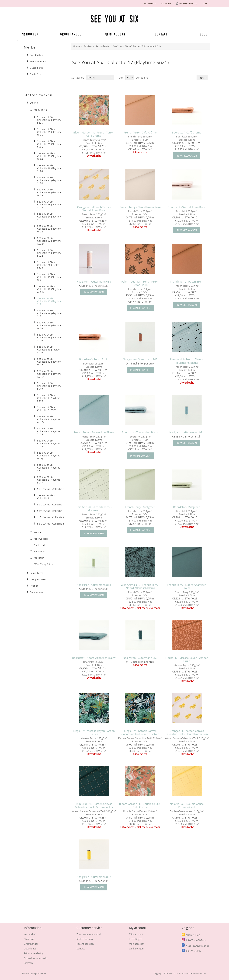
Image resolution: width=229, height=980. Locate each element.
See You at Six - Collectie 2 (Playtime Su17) (49, 480)
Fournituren (37, 573)
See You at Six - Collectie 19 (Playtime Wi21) (49, 277)
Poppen (34, 586)
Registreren (150, 4)
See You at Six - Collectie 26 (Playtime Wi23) (49, 192)
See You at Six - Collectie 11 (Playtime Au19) (49, 374)
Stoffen (88, 46)
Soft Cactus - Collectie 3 (51, 511)
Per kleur (39, 558)
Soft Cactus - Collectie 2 (51, 517)
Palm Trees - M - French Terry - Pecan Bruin (140, 283)
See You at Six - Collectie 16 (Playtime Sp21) (49, 313)
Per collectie (102, 46)
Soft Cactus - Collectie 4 (51, 505)
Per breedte (40, 545)
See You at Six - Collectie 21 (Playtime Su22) (49, 253)
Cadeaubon (36, 592)
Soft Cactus (36, 55)
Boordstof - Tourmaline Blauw (140, 432)
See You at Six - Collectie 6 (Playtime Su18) (49, 431)
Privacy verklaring (34, 953)
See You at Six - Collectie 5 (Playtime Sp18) (49, 444)
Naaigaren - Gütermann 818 (94, 585)
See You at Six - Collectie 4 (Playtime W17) (49, 456)
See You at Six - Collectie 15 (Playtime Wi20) (49, 325)
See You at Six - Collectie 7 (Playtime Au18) (49, 419)
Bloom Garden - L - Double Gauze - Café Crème (140, 806)
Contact (161, 34)
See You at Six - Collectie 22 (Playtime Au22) (49, 241)
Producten (30, 34)
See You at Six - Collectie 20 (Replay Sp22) (48, 265)
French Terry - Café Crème (140, 133)
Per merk (39, 532)
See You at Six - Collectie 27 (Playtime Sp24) (49, 180)
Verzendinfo (30, 934)
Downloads (30, 948)
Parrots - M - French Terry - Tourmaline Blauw (187, 361)
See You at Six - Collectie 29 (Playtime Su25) (49, 144)
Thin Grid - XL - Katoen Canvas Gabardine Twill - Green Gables (94, 806)
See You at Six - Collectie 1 (46, 497)
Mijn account (116, 34)
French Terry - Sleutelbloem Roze (140, 207)
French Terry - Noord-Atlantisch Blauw (187, 586)
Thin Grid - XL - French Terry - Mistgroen (94, 509)
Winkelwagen (136, 948)
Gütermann (36, 68)
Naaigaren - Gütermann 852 (94, 877)
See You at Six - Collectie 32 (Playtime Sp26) (49, 120)
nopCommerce (40, 973)
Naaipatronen (38, 579)
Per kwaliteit (41, 539)
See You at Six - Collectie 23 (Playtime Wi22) (49, 229)
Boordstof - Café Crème (187, 133)
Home (76, 46)
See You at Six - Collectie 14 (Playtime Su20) (49, 338)
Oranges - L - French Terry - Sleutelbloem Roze (94, 209)
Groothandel (71, 34)
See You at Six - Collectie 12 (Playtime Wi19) (49, 362)
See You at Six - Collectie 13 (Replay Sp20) (48, 350)
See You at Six (38, 61)
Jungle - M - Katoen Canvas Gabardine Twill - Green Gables (140, 733)
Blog (204, 34)
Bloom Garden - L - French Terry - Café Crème (94, 134)
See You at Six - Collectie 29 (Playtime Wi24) (49, 156)
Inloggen (166, 4)
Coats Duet (36, 74)
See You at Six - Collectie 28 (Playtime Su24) (49, 168)
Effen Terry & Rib (43, 564)
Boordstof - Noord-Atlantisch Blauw (94, 658)
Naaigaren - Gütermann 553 (140, 658)
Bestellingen (136, 939)
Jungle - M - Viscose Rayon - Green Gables (94, 733)
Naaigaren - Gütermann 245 (140, 359)
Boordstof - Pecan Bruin (94, 359)
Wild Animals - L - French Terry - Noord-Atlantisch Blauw (140, 586)
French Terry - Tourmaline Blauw (94, 432)
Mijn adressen (137, 944)
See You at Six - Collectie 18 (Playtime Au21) (49, 289)
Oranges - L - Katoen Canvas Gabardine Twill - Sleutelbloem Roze (187, 733)
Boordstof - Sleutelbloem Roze (187, 207)
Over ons (29, 939)
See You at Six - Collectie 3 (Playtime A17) (49, 468)
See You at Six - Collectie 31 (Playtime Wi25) (49, 132)
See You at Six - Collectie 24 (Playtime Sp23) (49, 217)
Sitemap (28, 963)
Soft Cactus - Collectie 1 (51, 524)
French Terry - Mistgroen (140, 507)
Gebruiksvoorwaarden (36, 958)
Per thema (39, 552)
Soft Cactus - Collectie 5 (51, 489)
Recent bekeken (85, 944)
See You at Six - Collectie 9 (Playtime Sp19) (49, 398)
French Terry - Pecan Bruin (187, 282)
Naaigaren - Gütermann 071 (187, 432)
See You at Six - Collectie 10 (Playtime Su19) (49, 386)
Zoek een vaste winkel (89, 934)
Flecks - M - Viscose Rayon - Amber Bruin (187, 660)
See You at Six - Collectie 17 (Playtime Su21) (49, 301)
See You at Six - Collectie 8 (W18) (47, 409)
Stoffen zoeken (85, 939)
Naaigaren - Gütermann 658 (94, 282)
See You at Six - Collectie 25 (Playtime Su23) (49, 205)
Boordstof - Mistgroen (187, 507)
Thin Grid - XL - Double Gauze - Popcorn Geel (187, 806)
